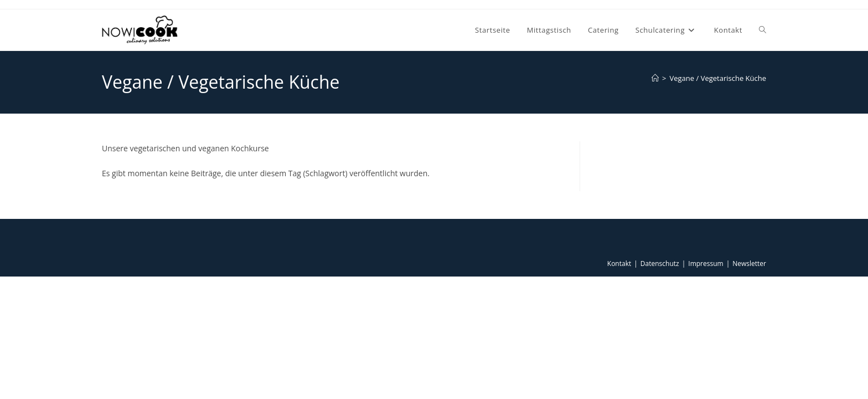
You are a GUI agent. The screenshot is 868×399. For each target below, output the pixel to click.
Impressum (706, 264)
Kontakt (619, 264)
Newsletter (749, 264)
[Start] (655, 78)
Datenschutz (660, 264)
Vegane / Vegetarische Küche (718, 78)
